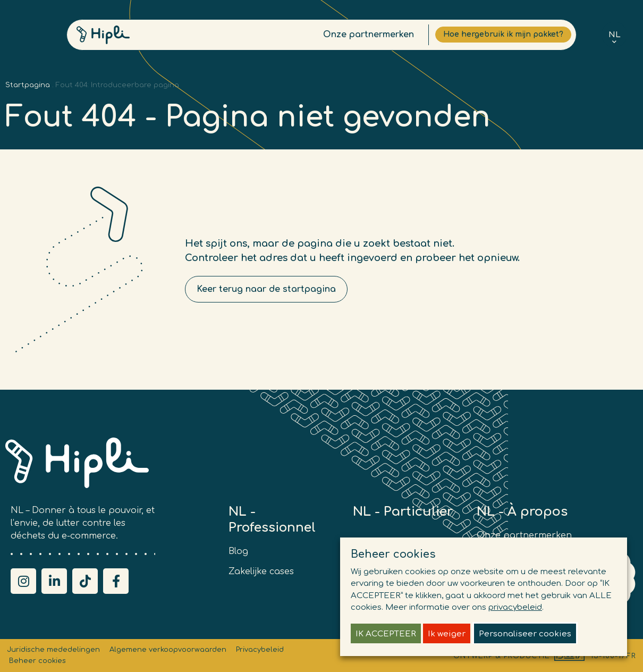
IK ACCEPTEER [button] (386, 634)
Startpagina (28, 85)
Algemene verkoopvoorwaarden (168, 650)
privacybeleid (515, 607)
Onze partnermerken (348, 37)
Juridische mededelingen (53, 650)
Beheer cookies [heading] (393, 554)
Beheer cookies (37, 661)
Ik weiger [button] (447, 634)
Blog (238, 551)
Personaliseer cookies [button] (525, 634)
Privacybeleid (260, 650)
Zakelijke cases (261, 572)
